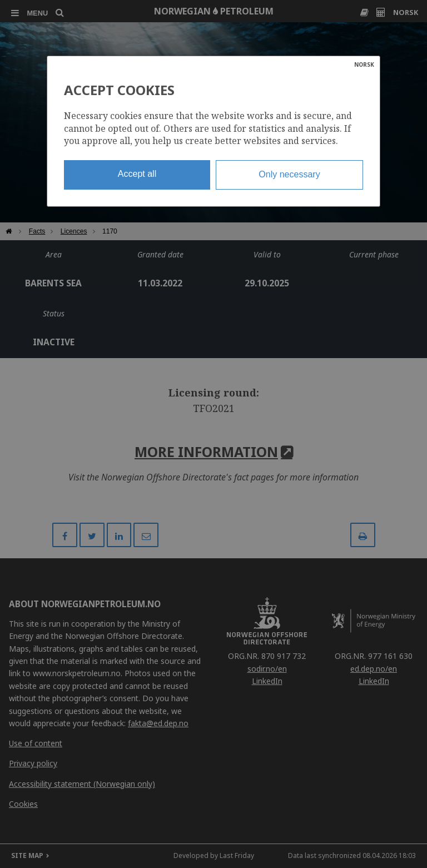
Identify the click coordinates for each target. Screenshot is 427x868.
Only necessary (289, 174)
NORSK (364, 65)
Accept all (137, 174)
